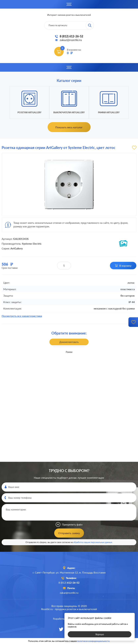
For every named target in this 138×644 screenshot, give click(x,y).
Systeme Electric (32, 244)
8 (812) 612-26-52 (71, 36)
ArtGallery (17, 248)
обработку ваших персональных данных (93, 542)
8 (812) (69, 583)
